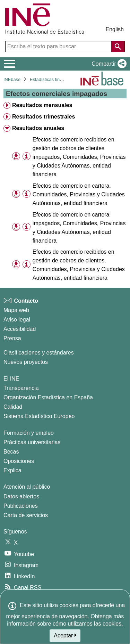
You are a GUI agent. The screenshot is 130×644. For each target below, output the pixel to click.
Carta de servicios (26, 515)
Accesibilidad (20, 329)
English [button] (115, 29)
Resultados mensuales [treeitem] (42, 105)
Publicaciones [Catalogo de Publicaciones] (21, 506)
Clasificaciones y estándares (39, 353)
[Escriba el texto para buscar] (59, 47)
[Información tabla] (27, 157)
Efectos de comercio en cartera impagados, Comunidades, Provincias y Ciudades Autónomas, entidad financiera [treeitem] (79, 228)
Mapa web (16, 310)
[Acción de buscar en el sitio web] (118, 47)
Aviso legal (17, 320)
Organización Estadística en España (48, 397)
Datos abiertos (21, 496)
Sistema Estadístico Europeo (39, 416)
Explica (12, 470)
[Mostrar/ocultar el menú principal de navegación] (10, 64)
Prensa (12, 338)
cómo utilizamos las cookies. (88, 624)
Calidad (13, 407)
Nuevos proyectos (26, 362)
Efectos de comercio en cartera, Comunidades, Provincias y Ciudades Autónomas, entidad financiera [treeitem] (79, 194)
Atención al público (27, 487)
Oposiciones (19, 461)
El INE (11, 379)
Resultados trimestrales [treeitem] (44, 117)
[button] (108, 64)
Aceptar (65, 635)
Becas (11, 452)
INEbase (12, 79)
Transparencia (21, 388)
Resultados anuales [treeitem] (38, 128)
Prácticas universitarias (32, 442)
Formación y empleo (29, 433)
